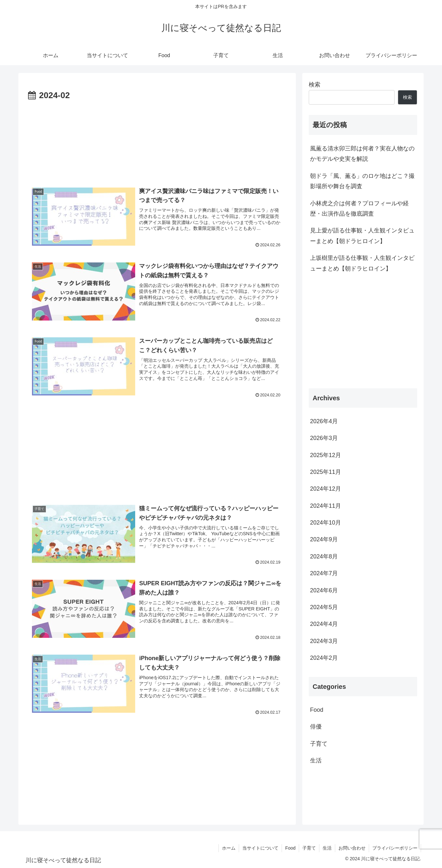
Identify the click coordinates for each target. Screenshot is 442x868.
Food (290, 848)
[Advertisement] (157, 139)
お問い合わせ (352, 848)
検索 (315, 85)
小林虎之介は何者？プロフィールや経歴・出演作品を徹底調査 (359, 209)
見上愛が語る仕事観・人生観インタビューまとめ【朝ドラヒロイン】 (362, 236)
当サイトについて (260, 848)
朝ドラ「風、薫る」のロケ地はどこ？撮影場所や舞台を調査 (362, 181)
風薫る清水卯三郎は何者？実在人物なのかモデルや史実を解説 (362, 154)
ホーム (229, 848)
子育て (309, 848)
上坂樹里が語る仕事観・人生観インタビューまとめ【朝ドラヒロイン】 (362, 263)
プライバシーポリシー (395, 848)
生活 (327, 848)
